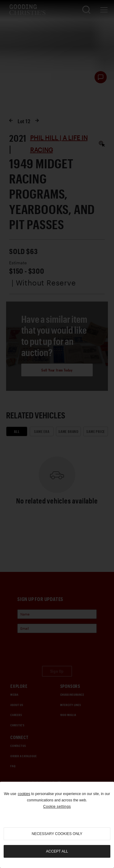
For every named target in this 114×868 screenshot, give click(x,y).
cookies (24, 794)
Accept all (57, 851)
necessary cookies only (57, 834)
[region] (57, 825)
